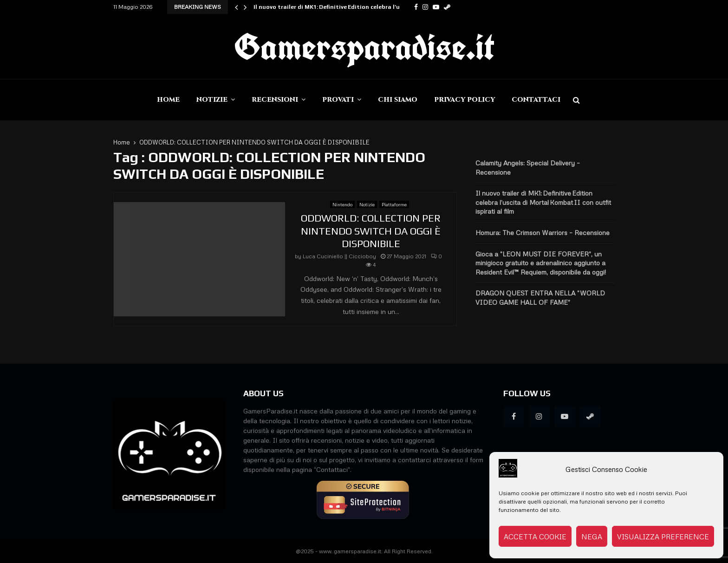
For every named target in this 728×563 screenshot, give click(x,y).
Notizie (212, 100)
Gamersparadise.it (364, 46)
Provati (338, 100)
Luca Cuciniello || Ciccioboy (339, 256)
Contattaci (536, 100)
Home (168, 100)
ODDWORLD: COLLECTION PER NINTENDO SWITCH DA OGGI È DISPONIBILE (371, 231)
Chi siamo (398, 100)
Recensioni (275, 100)
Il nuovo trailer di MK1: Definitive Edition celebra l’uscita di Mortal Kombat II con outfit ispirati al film (543, 202)
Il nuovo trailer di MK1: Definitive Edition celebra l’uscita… (336, 7)
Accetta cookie (535, 537)
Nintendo (342, 204)
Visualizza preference (663, 537)
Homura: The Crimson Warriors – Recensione (543, 232)
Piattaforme (394, 204)
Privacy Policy (465, 100)
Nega (592, 537)
